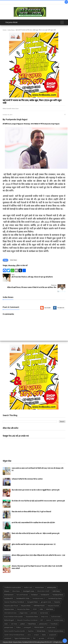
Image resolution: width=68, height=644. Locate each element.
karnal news (44, 613)
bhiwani (7, 591)
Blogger (48, 308)
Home (5, 30)
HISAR (35, 609)
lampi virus (45, 617)
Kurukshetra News (32, 617)
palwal (22, 624)
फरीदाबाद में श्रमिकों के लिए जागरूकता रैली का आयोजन (27, 479)
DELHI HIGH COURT (43, 591)
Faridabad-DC (9, 598)
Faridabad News (58, 595)
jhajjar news (24, 613)
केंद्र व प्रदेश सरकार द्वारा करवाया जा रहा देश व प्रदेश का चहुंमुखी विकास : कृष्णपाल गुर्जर (36, 490)
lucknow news (56, 617)
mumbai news (59, 620)
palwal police (43, 624)
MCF (42, 620)
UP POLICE (51, 638)
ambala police (52, 587)
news (6, 624)
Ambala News (40, 587)
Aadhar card (28, 587)
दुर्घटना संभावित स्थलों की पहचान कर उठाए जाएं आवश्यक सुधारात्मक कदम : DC (34, 544)
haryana (57, 602)
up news (42, 638)
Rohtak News (41, 631)
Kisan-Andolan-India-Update (14, 617)
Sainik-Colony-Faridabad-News (14, 635)
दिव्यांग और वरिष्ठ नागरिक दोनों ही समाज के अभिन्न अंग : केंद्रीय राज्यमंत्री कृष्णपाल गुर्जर (36, 533)
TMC (34, 638)
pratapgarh (28, 627)
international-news (10, 613)
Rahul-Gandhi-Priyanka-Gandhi (15, 631)
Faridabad (34, 595)
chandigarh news (29, 591)
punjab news (51, 627)
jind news (34, 613)
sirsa (29, 635)
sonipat (36, 635)
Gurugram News (32, 602)
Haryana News (26, 606)
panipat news (9, 627)
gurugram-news (46, 602)
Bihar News (16, 591)
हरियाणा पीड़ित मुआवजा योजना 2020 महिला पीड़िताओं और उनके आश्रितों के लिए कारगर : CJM (38, 555)
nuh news (14, 624)
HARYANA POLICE (39, 606)
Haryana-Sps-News (23, 609)
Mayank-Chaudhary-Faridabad (27, 620)
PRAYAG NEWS (39, 627)
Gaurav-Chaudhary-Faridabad (14, 602)
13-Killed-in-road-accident (13, 587)
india (41, 609)
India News (11, 30)
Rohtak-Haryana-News (56, 631)
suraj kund (52, 635)
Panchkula (54, 624)
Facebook (61, 308)
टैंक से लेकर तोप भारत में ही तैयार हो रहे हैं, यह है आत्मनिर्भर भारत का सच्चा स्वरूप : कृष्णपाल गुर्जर (38, 501)
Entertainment (9, 595)
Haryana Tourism (53, 606)
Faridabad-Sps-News (55, 598)
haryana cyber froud (11, 606)
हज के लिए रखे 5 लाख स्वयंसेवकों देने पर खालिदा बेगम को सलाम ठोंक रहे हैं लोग (33, 523)
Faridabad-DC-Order (23, 598)
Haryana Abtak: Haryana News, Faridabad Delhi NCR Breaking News (24, 642)
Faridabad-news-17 (39, 598)
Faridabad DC (45, 595)
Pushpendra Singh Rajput (17, 119)
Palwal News (32, 624)
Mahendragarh (9, 620)
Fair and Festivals (22, 595)
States (44, 635)
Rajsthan (31, 631)
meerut (49, 620)
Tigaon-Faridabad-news (22, 638)
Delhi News (56, 591)
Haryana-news (9, 609)
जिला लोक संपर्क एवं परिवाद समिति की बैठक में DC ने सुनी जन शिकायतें (31, 512)
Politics (18, 627)
